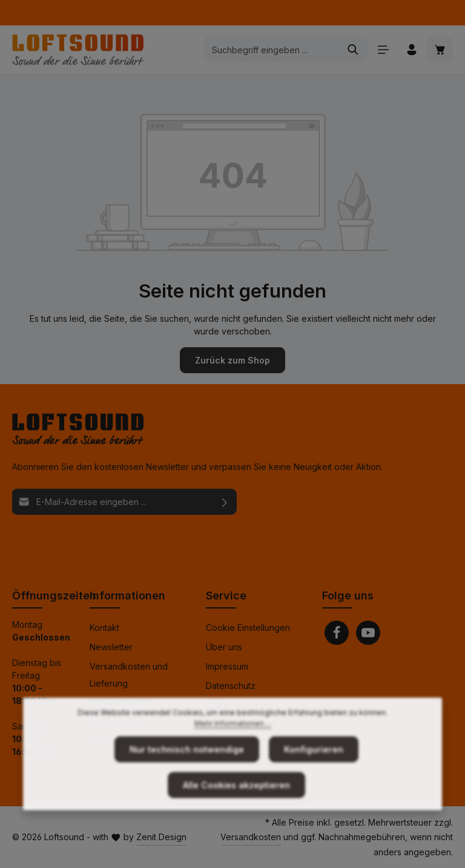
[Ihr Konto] (411, 50)
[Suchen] (353, 50)
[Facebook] (337, 633)
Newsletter (111, 647)
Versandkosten (251, 837)
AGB (214, 705)
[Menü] (383, 50)
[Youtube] (368, 633)
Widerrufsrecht (120, 703)
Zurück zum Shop (232, 360)
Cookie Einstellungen (248, 628)
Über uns (224, 647)
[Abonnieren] (225, 502)
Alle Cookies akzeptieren (236, 810)
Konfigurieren (314, 774)
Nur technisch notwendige (187, 774)
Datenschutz (231, 686)
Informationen (127, 596)
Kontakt (104, 628)
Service (226, 596)
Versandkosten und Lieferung (129, 675)
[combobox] (272, 50)
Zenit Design (161, 837)
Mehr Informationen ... (233, 748)
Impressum (227, 666)
